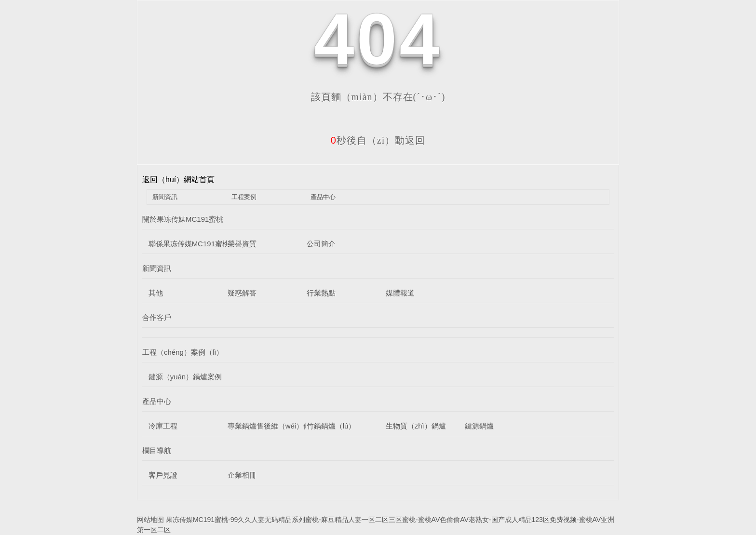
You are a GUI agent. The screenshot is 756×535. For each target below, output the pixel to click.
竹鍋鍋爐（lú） (331, 426)
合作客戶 (157, 317)
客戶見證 (163, 475)
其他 (156, 293)
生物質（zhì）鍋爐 (416, 426)
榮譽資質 (242, 244)
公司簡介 (321, 244)
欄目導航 (157, 450)
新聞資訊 (165, 197)
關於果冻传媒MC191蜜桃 (183, 219)
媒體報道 (400, 293)
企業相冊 (242, 475)
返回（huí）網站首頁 (178, 180)
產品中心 (323, 197)
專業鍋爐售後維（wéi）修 (269, 426)
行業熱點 (321, 293)
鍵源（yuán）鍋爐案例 (185, 377)
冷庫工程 (163, 426)
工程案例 (244, 197)
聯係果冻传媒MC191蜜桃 (189, 244)
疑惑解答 (242, 293)
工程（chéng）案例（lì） (183, 352)
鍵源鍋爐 (479, 426)
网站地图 (150, 520)
